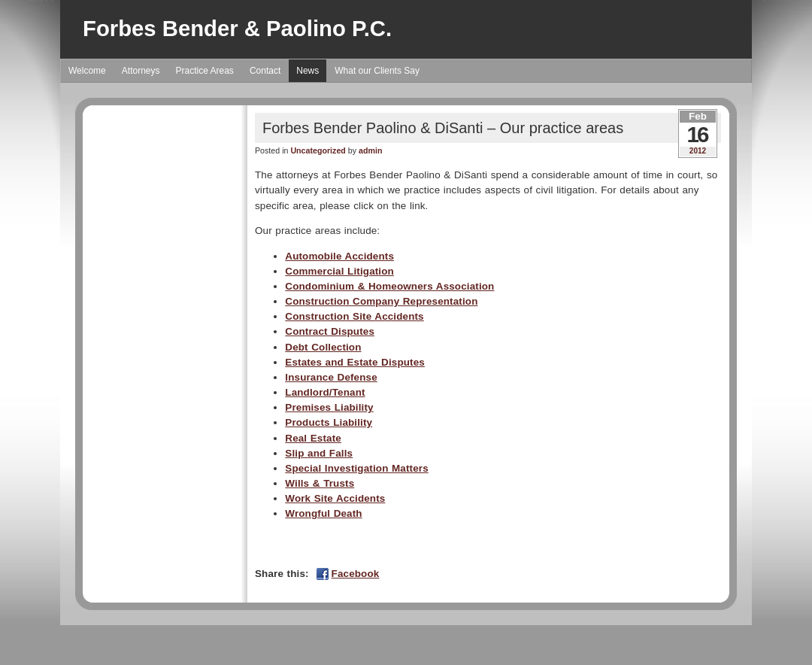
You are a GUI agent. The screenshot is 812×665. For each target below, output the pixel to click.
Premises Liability (329, 407)
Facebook (356, 574)
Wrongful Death (323, 513)
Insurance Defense (331, 377)
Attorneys (141, 71)
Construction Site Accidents (354, 316)
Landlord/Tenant (325, 392)
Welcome (87, 71)
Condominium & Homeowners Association (389, 286)
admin (370, 150)
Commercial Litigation (339, 271)
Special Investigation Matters (356, 468)
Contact (265, 71)
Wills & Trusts (320, 483)
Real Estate (313, 438)
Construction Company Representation (381, 301)
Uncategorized (318, 150)
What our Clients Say (377, 71)
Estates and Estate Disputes (355, 362)
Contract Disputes (330, 331)
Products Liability (329, 422)
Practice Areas (205, 71)
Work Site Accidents (335, 498)
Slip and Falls (319, 453)
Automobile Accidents (339, 256)
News (308, 71)
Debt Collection (323, 347)
